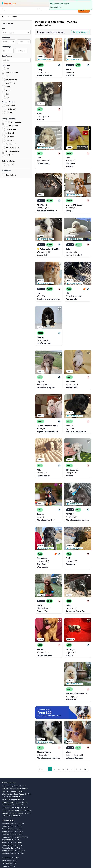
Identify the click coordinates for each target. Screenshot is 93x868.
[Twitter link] (4, 850)
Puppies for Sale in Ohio (11, 797)
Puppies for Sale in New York (13, 810)
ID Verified (8, 165)
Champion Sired (10, 126)
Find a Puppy (12, 17)
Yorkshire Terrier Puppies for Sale (15, 745)
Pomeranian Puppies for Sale (13, 756)
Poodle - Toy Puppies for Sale (13, 748)
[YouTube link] (20, 850)
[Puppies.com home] (9, 3)
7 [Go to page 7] (76, 726)
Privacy (4, 831)
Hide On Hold (9, 175)
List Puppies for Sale (9, 820)
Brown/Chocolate (12, 73)
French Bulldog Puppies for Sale (14, 743)
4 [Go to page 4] (63, 726)
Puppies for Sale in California (13, 780)
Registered (8, 133)
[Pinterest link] (26, 850)
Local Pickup (9, 106)
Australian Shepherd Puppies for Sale (16, 770)
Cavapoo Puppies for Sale (11, 773)
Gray (7, 94)
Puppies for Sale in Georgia (12, 799)
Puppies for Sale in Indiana (12, 791)
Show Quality (9, 130)
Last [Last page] (86, 726)
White (8, 91)
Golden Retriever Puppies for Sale (15, 759)
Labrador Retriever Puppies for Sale (15, 764)
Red (7, 76)
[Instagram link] (9, 850)
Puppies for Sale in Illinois (12, 802)
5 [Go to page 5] (68, 726)
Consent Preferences (10, 844)
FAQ (3, 841)
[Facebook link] (15, 850)
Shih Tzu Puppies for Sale (12, 754)
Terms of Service (8, 828)
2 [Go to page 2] (54, 726)
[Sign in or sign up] (59, 41)
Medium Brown (11, 80)
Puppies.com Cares (9, 826)
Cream (8, 87)
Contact (5, 839)
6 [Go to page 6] (72, 726)
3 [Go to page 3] (59, 726)
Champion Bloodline (12, 123)
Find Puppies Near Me (10, 815)
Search (84, 10)
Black (8, 69)
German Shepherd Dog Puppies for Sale (17, 767)
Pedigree (7, 155)
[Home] (3, 17)
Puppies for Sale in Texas (11, 786)
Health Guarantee (11, 152)
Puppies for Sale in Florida (12, 783)
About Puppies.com (9, 817)
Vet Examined (9, 144)
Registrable (8, 137)
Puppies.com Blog (9, 823)
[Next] (81, 726)
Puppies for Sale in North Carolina (15, 794)
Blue (7, 98)
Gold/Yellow (10, 83)
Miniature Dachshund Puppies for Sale (17, 751)
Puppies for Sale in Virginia (12, 805)
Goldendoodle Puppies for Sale (14, 762)
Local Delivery (9, 109)
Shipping (7, 113)
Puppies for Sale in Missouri (13, 788)
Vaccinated (8, 141)
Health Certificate (11, 148)
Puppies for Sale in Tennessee (13, 807)
